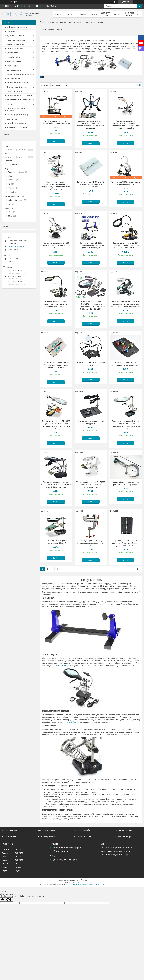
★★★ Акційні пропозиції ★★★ (16, 123)
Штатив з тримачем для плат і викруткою (91, 422)
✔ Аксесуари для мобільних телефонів (18, 100)
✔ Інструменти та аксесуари (15, 40)
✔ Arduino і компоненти (13, 62)
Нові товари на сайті (84, 837)
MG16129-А (72, 722)
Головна (58, 14)
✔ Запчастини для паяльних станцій (17, 83)
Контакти (94, 14)
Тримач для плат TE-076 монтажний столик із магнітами (126, 364)
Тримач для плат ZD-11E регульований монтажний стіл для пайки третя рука (91, 245)
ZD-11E (89, 606)
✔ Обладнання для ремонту (14, 44)
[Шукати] (139, 6)
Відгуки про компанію (48, 837)
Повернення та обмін (129, 14)
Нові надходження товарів (122, 837)
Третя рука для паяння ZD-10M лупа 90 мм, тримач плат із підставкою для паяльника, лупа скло (126, 425)
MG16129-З (63, 666)
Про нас (117, 14)
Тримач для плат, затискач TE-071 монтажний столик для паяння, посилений (56, 365)
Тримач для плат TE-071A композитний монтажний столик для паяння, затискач (126, 543)
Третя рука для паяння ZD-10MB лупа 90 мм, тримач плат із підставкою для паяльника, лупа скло (56, 425)
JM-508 (130, 734)
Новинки (83, 14)
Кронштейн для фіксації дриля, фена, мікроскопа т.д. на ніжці (126, 483)
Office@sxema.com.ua (16, 246)
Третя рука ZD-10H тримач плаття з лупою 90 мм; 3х (56, 542)
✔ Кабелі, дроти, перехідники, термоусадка (15, 109)
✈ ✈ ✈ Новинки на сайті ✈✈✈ (16, 128)
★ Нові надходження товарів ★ (16, 27)
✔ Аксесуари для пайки (13, 70)
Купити (56, 141)
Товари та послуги (51, 22)
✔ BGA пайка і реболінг (13, 79)
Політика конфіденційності (96, 885)
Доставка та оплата (106, 14)
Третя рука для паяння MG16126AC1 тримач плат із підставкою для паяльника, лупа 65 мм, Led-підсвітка (126, 125)
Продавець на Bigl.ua (72, 882)
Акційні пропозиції (11, 837)
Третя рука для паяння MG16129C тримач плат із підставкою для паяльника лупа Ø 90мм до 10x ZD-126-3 (91, 305)
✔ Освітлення (9, 104)
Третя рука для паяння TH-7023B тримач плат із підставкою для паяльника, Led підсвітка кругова (126, 304)
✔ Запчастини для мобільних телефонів (19, 96)
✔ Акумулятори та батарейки (15, 36)
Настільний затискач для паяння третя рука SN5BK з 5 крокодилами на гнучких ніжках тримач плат (91, 125)
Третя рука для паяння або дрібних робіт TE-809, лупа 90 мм (56, 122)
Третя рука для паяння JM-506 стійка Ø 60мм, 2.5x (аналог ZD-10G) (56, 245)
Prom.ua (84, 880)
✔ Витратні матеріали (12, 57)
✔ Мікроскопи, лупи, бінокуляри (16, 87)
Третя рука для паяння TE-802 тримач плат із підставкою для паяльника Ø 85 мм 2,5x (56, 304)
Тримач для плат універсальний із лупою (91, 364)
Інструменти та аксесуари (70, 22)
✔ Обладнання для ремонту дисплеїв (18, 74)
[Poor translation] (9, 899)
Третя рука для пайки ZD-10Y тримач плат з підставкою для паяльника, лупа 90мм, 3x (126, 245)
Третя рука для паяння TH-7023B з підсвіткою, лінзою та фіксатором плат (91, 484)
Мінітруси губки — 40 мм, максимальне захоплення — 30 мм (91, 543)
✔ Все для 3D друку (11, 66)
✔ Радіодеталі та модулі (13, 91)
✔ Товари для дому (11, 119)
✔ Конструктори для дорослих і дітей (17, 115)
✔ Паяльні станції (11, 32)
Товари (69, 14)
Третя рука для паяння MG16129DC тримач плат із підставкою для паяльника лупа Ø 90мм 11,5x (56, 186)
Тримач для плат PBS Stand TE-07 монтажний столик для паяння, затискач (91, 184)
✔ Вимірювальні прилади (14, 49)
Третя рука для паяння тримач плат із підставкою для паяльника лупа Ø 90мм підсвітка (56, 484)
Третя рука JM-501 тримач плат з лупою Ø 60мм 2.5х (126, 183)
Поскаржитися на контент (77, 885)
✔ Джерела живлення (12, 53)
